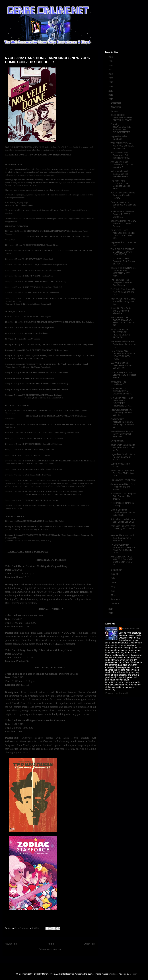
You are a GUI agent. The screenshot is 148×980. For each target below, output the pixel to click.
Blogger (133, 974)
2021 (111, 74)
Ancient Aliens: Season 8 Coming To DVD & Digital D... (122, 214)
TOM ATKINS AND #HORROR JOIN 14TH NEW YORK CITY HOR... (123, 355)
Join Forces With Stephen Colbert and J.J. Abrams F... (123, 344)
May (113, 587)
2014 (111, 609)
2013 (111, 613)
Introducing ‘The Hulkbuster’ (118, 383)
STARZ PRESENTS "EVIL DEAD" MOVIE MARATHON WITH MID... (123, 272)
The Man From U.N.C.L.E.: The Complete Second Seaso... (120, 185)
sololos (114, 974)
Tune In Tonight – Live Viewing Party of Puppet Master (123, 375)
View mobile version (50, 950)
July (113, 578)
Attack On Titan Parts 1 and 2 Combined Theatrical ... (122, 311)
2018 (111, 86)
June (114, 582)
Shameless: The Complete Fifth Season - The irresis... (123, 496)
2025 (111, 57)
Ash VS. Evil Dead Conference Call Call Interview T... (122, 165)
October (115, 111)
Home (51, 944)
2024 (111, 61)
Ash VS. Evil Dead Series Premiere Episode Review (123, 195)
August (115, 574)
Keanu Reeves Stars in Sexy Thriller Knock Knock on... (122, 434)
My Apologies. (117, 441)
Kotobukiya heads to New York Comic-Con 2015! (123, 520)
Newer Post (11, 944)
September (117, 570)
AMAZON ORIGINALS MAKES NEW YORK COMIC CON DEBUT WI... (122, 561)
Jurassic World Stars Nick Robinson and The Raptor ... (123, 487)
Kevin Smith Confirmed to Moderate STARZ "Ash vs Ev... (123, 448)
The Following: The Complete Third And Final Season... (121, 283)
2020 (111, 78)
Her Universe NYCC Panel (123, 480)
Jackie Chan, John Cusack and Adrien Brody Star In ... (123, 301)
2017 (111, 91)
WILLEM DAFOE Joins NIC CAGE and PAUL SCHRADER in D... (122, 146)
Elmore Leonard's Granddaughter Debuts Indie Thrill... (123, 512)
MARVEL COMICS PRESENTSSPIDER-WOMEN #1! (122, 366)
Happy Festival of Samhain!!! (119, 138)
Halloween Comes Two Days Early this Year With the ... (122, 413)
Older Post (90, 944)
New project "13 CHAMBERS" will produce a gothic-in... (122, 391)
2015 (111, 99)
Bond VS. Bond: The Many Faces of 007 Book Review (123, 224)
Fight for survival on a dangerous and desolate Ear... (123, 205)
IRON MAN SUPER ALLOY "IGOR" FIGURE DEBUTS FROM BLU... (120, 333)
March (114, 595)
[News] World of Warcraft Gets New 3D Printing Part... (122, 473)
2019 (111, 82)
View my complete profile (117, 693)
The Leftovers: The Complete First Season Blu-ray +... (123, 261)
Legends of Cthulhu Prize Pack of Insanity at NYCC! (123, 457)
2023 (111, 65)
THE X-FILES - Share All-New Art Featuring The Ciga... (123, 292)
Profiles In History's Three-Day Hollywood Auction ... (123, 529)
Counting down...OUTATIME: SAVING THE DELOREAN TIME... (121, 128)
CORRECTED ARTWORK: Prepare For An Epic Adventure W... (122, 423)
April (113, 591)
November (116, 107)
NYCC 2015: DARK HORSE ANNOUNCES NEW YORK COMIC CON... (123, 549)
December (116, 103)
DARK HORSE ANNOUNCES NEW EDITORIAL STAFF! (121, 118)
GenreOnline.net (131, 629)
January (115, 603)
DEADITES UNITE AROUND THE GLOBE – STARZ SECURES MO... (123, 234)
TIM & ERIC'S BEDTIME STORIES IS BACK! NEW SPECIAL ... (122, 252)
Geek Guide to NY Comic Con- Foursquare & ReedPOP (123, 538)
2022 (111, 70)
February (116, 599)
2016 (111, 95)
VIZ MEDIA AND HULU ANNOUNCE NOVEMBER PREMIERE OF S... (122, 402)
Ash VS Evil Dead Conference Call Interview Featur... (120, 155)
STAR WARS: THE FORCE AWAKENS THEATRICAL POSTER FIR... (123, 321)
